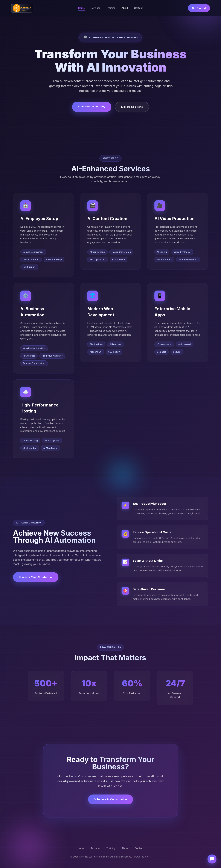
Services (96, 8)
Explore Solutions (132, 107)
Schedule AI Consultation (111, 799)
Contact (138, 8)
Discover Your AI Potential (36, 577)
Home (82, 8)
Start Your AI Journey (92, 106)
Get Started (199, 8)
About (125, 8)
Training (111, 8)
